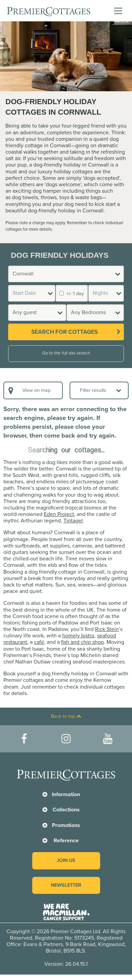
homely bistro (78, 636)
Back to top (66, 716)
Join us (66, 860)
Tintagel (73, 521)
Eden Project (59, 514)
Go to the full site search (66, 353)
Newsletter (66, 885)
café (39, 642)
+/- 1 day (72, 294)
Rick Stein (107, 629)
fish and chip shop (82, 642)
